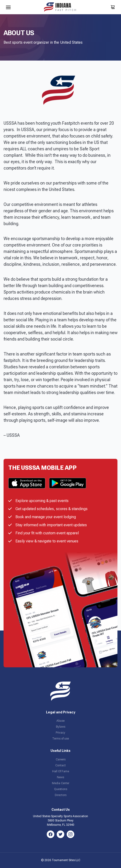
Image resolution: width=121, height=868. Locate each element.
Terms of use (60, 739)
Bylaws (61, 727)
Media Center (61, 783)
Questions (61, 789)
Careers (61, 759)
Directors (61, 795)
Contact (60, 765)
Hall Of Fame (61, 771)
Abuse (60, 721)
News (60, 777)
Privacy (60, 733)
